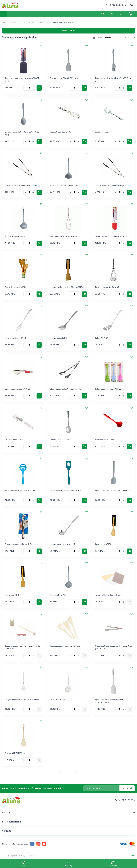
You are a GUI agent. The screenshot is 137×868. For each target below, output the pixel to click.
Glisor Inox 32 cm (57, 700)
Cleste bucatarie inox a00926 (18, 389)
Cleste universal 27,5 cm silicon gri (110, 186)
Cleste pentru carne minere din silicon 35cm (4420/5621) (114, 647)
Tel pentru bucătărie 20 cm (61, 132)
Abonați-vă (127, 788)
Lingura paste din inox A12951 (63, 544)
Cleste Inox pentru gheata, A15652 (20, 544)
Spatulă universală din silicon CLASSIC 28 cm (113, 492)
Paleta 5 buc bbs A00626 (16, 287)
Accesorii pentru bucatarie (39, 22)
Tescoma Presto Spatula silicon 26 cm (111, 236)
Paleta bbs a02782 (13, 595)
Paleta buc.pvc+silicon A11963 (108, 389)
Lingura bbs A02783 (104, 544)
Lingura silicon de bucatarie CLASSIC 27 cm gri (22, 133)
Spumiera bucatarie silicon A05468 (20, 491)
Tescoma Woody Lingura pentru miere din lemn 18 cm (23, 647)
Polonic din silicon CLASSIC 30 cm (65, 186)
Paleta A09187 (101, 338)
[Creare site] (132, 855)
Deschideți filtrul (68, 31)
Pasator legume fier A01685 (107, 287)
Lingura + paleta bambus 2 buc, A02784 (67, 287)
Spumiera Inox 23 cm (59, 595)
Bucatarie (23, 22)
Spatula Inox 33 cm (103, 132)
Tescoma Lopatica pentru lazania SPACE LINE (22, 80)
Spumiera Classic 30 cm (15, 236)
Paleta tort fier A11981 (14, 440)
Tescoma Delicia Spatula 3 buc (108, 595)
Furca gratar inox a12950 (15, 338)
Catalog (13, 22)
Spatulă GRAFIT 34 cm (60, 440)
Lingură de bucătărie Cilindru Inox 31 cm (22, 700)
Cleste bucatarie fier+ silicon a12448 (66, 389)
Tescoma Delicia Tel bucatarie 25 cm (65, 236)
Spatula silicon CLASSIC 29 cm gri (64, 78)
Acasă (5, 22)
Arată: (127, 38)
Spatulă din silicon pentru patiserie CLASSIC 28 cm (110, 701)
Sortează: (100, 38)
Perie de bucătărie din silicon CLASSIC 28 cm (113, 80)
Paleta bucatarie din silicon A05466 (65, 491)
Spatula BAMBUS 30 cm (15, 753)
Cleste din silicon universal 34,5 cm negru (23, 186)
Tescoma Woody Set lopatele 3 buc (65, 646)
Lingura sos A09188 (59, 338)
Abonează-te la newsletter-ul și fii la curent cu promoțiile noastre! (33, 788)
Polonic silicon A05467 (105, 440)
